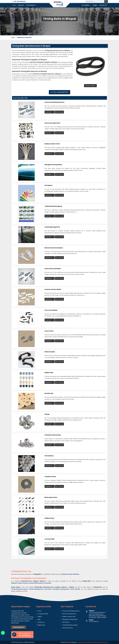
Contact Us (103, 5)
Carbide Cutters (50, 477)
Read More (50, 112)
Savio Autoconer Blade (53, 269)
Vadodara (64, 574)
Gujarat (26, 583)
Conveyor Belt (50, 539)
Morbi (70, 574)
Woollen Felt (49, 393)
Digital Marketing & (92, 642)
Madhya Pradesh (17, 583)
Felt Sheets (48, 185)
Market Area (41, 625)
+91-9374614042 (19, 1)
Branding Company (103, 642)
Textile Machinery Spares (53, 206)
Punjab (31, 583)
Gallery (40, 617)
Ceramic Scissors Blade (53, 289)
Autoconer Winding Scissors (54, 102)
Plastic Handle (50, 352)
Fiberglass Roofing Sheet (53, 165)
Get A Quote (90, 86)
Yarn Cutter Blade (51, 310)
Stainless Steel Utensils (53, 435)
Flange (47, 414)
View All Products (68, 628)
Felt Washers (49, 456)
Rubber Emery (49, 518)
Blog (39, 619)
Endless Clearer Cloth (52, 144)
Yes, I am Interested (60, 92)
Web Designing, (82, 642)
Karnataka (48, 583)
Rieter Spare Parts (51, 497)
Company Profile (43, 614)
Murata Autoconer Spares (54, 248)
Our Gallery (86, 5)
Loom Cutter (49, 331)
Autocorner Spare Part (52, 123)
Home (14, 5)
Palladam (76, 574)
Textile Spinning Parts (52, 227)
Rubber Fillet (49, 373)
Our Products (31, 5)
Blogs (95, 5)
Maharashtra (39, 583)
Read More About (19, 627)
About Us (21, 5)
